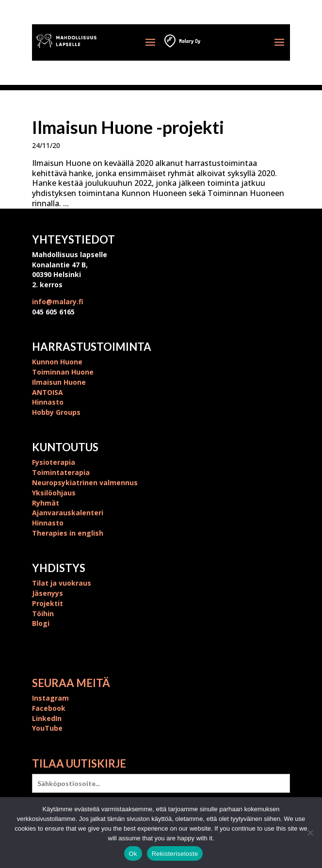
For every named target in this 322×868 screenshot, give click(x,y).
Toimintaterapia (61, 472)
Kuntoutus (65, 447)
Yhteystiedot (73, 239)
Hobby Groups (56, 412)
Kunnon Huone (57, 362)
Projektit (48, 603)
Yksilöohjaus (54, 493)
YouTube (47, 728)
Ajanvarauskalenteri (68, 513)
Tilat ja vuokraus (62, 583)
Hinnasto (48, 402)
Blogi (41, 623)
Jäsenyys (48, 593)
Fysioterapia (54, 462)
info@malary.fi (58, 302)
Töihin (43, 614)
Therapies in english (68, 533)
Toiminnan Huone (63, 372)
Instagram (50, 698)
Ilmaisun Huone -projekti (128, 127)
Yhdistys (59, 568)
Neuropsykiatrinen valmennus (85, 483)
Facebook (49, 708)
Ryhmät (46, 503)
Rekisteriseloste (175, 854)
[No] (310, 833)
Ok (133, 854)
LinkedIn (47, 718)
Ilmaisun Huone (59, 382)
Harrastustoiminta (92, 347)
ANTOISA (48, 392)
